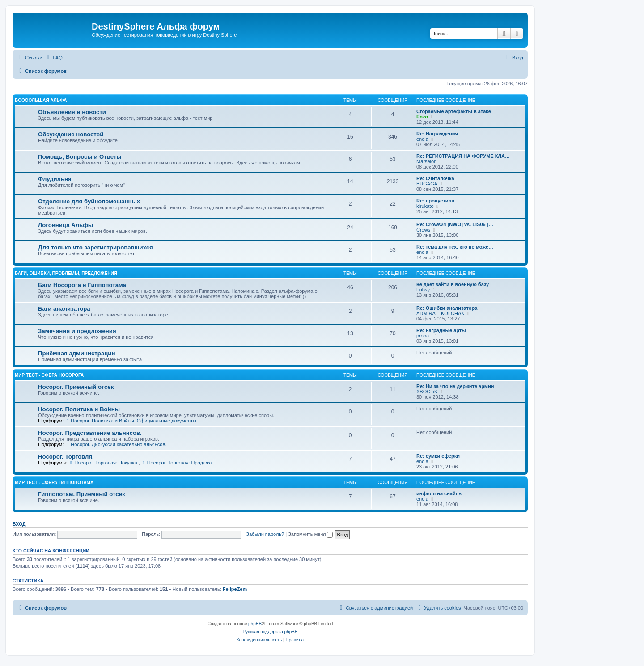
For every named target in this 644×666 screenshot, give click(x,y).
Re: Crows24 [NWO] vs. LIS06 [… (455, 224)
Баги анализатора (64, 309)
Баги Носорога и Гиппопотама (82, 285)
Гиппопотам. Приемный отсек (82, 494)
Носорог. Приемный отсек (76, 387)
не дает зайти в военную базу (453, 284)
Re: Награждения (437, 134)
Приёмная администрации (77, 353)
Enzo (422, 117)
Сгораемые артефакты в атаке (454, 111)
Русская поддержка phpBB (270, 632)
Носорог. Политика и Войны (79, 409)
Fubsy (423, 290)
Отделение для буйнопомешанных (89, 201)
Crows (423, 230)
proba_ (424, 336)
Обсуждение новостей (71, 134)
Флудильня (55, 179)
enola (422, 139)
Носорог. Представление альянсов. (90, 433)
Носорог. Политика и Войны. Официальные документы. (131, 421)
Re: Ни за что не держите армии (455, 386)
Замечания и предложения (77, 331)
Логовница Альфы (66, 225)
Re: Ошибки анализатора (447, 308)
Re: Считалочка (435, 178)
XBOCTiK (427, 392)
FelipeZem (235, 589)
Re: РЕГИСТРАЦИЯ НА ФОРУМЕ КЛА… (463, 156)
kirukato (425, 206)
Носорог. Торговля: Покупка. (103, 463)
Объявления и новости (72, 112)
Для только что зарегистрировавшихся (95, 247)
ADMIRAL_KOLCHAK (441, 313)
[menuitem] (54, 58)
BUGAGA (427, 184)
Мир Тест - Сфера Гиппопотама (54, 483)
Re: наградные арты (441, 330)
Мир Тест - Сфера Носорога (49, 375)
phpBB (255, 624)
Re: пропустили (435, 201)
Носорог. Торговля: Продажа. (177, 463)
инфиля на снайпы (440, 493)
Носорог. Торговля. (66, 457)
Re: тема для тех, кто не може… (455, 247)
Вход (19, 524)
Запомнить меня (310, 534)
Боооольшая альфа (41, 100)
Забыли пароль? (265, 534)
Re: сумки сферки (438, 456)
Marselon (426, 161)
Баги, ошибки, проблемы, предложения (66, 273)
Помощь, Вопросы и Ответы (80, 157)
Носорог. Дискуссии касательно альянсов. (116, 444)
